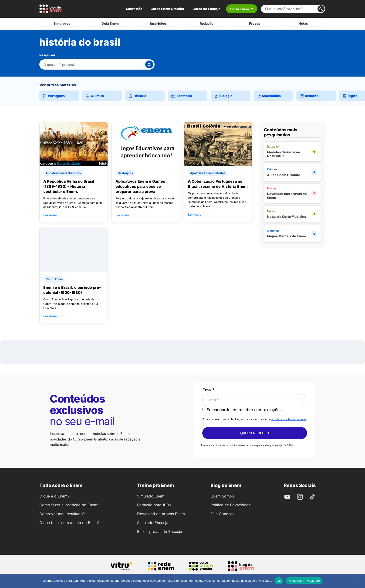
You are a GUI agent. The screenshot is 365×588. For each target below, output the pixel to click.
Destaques (125, 173)
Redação (207, 23)
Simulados (62, 23)
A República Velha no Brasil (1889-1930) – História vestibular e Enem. (69, 186)
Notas (303, 23)
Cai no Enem (54, 279)
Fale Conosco (223, 514)
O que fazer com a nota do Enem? (69, 523)
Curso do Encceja (206, 9)
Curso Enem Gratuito (167, 9)
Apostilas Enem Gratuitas (63, 173)
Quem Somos (222, 496)
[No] (359, 581)
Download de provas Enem (161, 514)
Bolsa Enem (240, 9)
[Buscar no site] (291, 9)
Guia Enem (110, 23)
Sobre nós (134, 9)
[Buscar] (321, 9)
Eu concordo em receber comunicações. (242, 410)
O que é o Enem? (54, 496)
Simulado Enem (151, 496)
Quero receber (255, 433)
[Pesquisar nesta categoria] (94, 65)
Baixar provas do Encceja (160, 531)
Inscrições (158, 23)
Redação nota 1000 (154, 505)
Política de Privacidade (289, 419)
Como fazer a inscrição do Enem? (69, 505)
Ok (279, 581)
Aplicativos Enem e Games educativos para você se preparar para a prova (140, 186)
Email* (208, 390)
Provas (255, 23)
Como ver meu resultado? (62, 514)
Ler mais (50, 215)
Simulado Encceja (153, 523)
